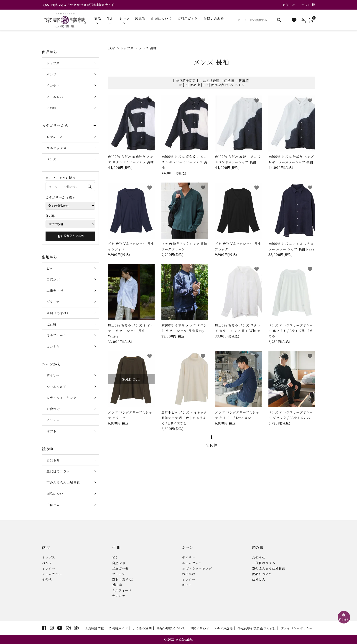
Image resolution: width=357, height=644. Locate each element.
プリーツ (53, 302)
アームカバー (56, 97)
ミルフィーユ (56, 335)
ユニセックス (56, 148)
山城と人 (53, 505)
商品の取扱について (171, 628)
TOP (111, 48)
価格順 (229, 80)
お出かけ (53, 409)
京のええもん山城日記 (63, 482)
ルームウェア (56, 386)
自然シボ (53, 279)
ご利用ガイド (118, 628)
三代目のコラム (58, 471)
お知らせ (53, 460)
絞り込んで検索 (71, 236)
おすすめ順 (211, 80)
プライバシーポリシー (296, 628)
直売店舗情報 (94, 628)
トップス (127, 48)
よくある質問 (142, 628)
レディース (55, 137)
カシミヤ (53, 346)
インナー (53, 85)
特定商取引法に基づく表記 (257, 628)
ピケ (50, 268)
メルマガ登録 (223, 628)
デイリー (53, 375)
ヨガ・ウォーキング (61, 398)
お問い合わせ (199, 628)
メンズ (51, 159)
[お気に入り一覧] (294, 20)
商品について (56, 494)
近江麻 (51, 324)
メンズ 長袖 (148, 48)
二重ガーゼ (55, 291)
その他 (51, 108)
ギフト (51, 431)
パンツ (51, 74)
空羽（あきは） (58, 313)
